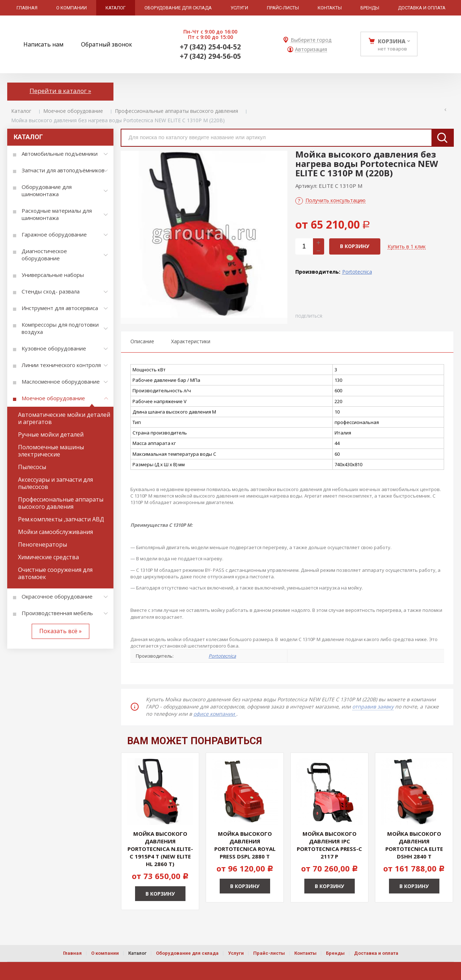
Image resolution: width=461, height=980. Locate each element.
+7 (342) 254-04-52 (210, 47)
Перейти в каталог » (60, 91)
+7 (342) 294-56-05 (210, 56)
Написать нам (43, 44)
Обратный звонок (107, 44)
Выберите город (311, 40)
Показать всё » (61, 631)
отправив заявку (373, 707)
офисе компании (215, 714)
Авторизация (311, 50)
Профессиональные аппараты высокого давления (176, 111)
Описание (142, 341)
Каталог (21, 111)
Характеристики (191, 341)
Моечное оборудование (73, 111)
